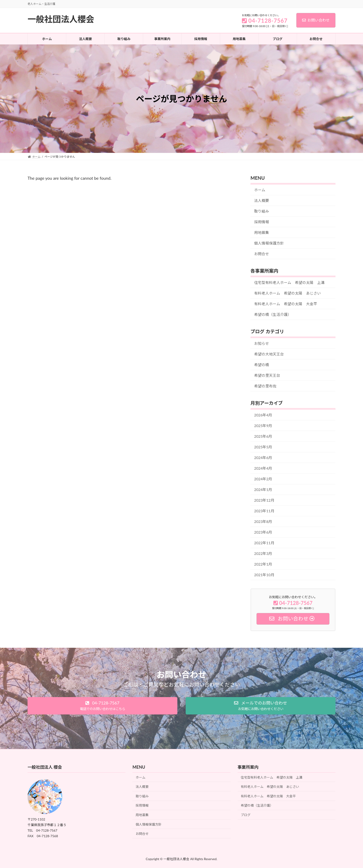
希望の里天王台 (267, 375)
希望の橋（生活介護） (273, 314)
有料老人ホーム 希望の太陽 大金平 (286, 304)
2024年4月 (263, 468)
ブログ (246, 815)
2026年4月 (263, 415)
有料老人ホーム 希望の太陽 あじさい (288, 293)
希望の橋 (262, 365)
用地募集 (262, 232)
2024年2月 (263, 479)
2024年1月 (263, 489)
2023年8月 (263, 521)
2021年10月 (264, 575)
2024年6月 (263, 458)
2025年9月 (263, 426)
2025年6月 (263, 436)
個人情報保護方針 (269, 243)
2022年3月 (263, 553)
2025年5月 (263, 447)
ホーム (260, 190)
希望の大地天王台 (269, 354)
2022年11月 (264, 543)
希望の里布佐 (265, 386)
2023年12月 (264, 500)
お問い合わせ (316, 20)
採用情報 (262, 222)
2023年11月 (264, 511)
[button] (102, 706)
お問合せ (262, 254)
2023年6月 (263, 532)
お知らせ (262, 343)
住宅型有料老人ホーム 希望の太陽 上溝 (289, 282)
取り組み (262, 211)
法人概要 (262, 200)
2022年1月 (263, 564)
